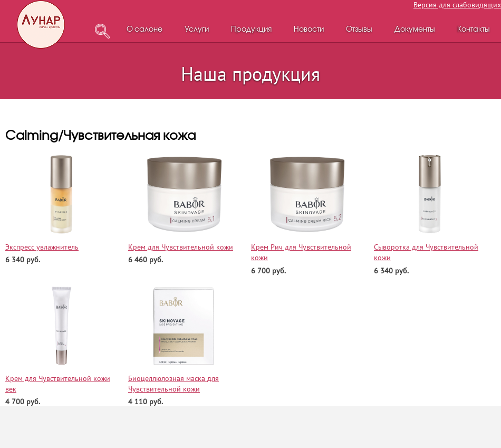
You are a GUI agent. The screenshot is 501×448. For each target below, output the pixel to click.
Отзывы (359, 30)
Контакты (474, 30)
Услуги (197, 30)
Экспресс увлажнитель (42, 247)
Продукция (251, 30)
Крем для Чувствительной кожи (181, 247)
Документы (415, 30)
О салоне (144, 30)
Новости (309, 30)
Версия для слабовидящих (457, 5)
